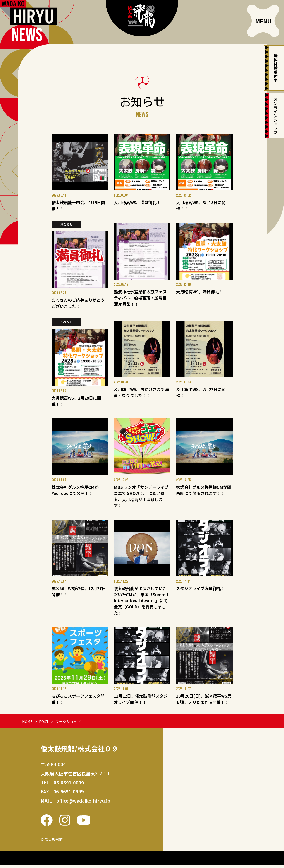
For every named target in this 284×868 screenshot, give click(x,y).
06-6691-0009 (69, 785)
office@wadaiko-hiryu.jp (84, 804)
